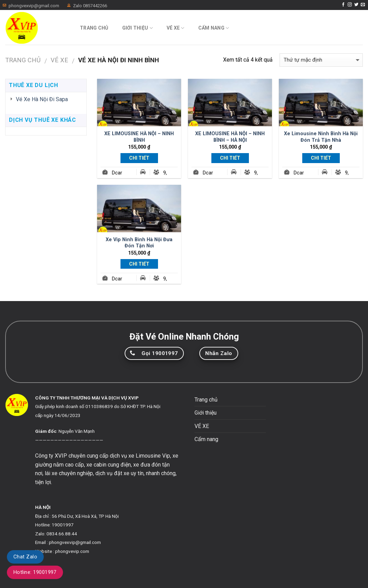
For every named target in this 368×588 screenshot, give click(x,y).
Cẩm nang (214, 28)
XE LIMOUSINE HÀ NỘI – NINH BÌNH (139, 137)
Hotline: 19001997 (35, 572)
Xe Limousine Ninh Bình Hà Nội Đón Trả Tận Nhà (321, 137)
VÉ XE (176, 28)
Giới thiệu (138, 28)
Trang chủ (94, 28)
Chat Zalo (25, 557)
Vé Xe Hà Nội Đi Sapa (42, 99)
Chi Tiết (139, 158)
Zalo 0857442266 (90, 6)
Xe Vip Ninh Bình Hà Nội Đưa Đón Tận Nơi (139, 243)
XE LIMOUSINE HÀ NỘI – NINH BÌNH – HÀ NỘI (230, 137)
